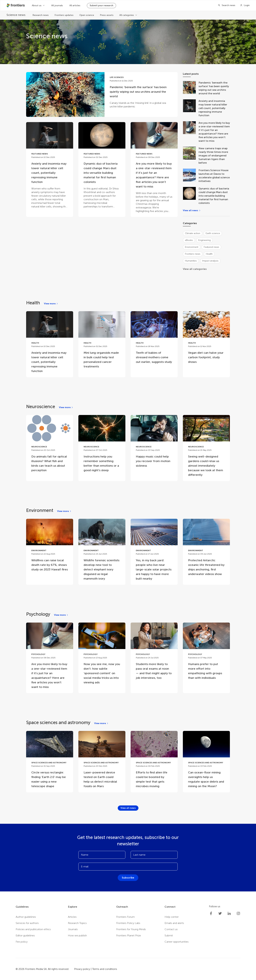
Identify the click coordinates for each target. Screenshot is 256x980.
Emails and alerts (174, 923)
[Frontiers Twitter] (220, 913)
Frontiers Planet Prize (129, 935)
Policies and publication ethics (33, 929)
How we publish (77, 935)
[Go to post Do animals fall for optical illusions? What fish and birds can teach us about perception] (50, 446)
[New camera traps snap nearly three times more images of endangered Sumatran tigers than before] (191, 156)
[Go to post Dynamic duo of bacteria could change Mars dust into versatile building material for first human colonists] (102, 167)
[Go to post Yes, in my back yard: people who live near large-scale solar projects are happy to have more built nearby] (154, 552)
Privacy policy (82, 969)
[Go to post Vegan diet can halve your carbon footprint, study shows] (206, 340)
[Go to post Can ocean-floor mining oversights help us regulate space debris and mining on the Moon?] (206, 762)
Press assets (107, 15)
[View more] (51, 304)
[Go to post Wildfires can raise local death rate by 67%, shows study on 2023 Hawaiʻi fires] (50, 547)
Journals (73, 929)
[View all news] (192, 211)
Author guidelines (26, 917)
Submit (169, 935)
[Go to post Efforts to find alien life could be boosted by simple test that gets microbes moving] (154, 762)
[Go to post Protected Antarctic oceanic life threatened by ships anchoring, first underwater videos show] (206, 549)
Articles (72, 917)
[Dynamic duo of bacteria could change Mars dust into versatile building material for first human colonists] (191, 196)
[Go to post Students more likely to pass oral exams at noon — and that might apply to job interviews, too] (154, 653)
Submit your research (101, 5)
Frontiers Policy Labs (128, 923)
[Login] (245, 5)
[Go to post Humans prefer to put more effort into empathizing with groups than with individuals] (206, 653)
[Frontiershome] (16, 5)
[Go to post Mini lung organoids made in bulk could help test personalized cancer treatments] (102, 342)
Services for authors (27, 923)
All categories (127, 15)
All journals (57, 5)
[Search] (226, 5)
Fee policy (22, 942)
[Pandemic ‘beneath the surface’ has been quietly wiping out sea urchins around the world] (191, 88)
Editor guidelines (25, 935)
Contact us (171, 929)
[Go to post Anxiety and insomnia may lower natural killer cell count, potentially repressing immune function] (50, 167)
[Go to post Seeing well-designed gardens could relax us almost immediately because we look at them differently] (206, 448)
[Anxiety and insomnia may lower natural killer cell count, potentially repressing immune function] (191, 108)
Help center (172, 917)
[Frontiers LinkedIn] (229, 913)
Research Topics (77, 923)
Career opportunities (177, 942)
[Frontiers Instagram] (238, 913)
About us (37, 5)
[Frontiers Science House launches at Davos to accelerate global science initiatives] (191, 176)
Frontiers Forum (125, 917)
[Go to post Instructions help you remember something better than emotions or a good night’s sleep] (102, 446)
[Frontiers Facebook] (211, 913)
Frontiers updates (64, 15)
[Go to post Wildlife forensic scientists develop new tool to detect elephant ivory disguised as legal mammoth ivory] (102, 552)
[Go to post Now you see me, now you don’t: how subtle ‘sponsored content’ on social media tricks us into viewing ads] (102, 656)
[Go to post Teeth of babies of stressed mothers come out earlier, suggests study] (154, 340)
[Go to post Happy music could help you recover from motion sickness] (154, 443)
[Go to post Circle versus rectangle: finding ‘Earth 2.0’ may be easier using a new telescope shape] (50, 762)
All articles (75, 5)
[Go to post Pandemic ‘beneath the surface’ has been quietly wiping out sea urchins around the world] (102, 94)
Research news (41, 15)
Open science (87, 15)
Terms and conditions (105, 969)
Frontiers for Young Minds (131, 929)
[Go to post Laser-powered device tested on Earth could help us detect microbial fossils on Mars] (102, 762)
